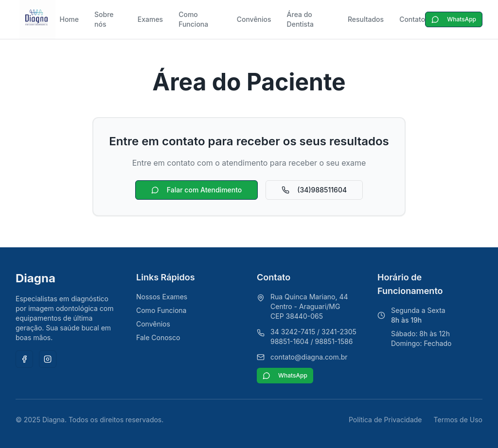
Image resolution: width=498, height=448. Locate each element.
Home (69, 19)
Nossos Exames (162, 297)
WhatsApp (454, 19)
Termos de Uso (458, 420)
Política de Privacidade (385, 420)
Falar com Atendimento (196, 190)
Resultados (366, 19)
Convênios (254, 19)
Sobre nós (104, 19)
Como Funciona (193, 19)
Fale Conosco (158, 337)
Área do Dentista (300, 19)
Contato (412, 19)
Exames (150, 19)
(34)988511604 (314, 190)
